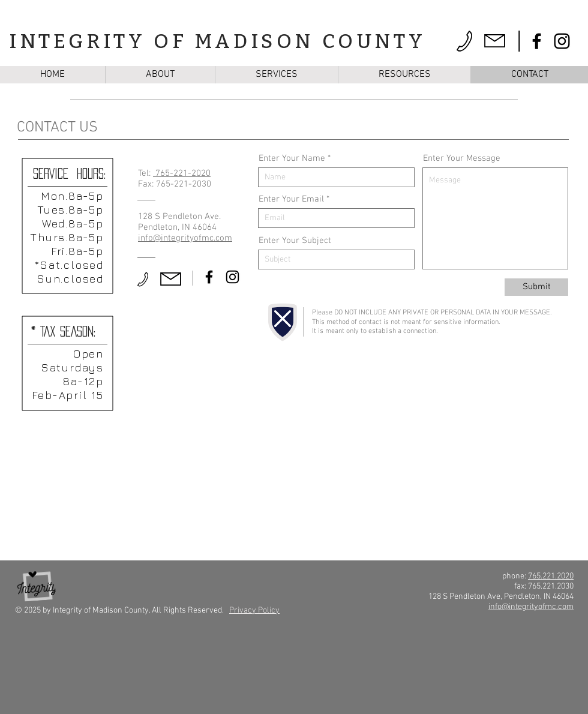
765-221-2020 (182, 173)
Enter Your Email (291, 199)
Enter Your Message (462, 159)
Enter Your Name (292, 159)
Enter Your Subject (295, 241)
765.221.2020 (551, 576)
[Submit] (536, 287)
